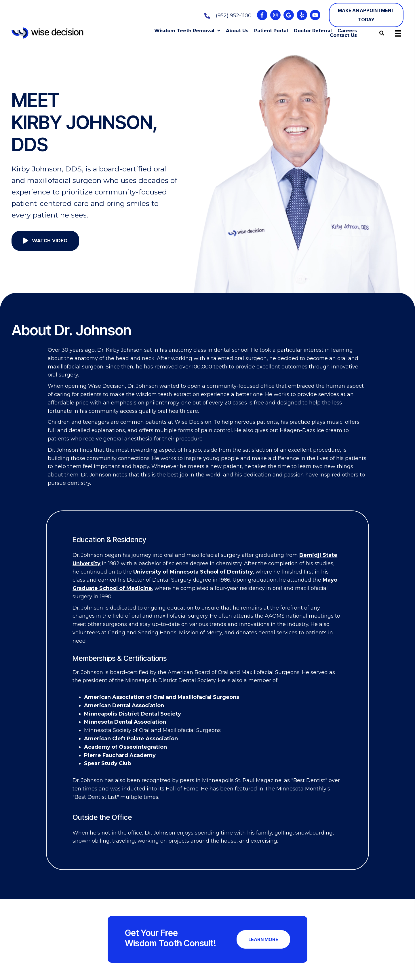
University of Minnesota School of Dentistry (193, 572)
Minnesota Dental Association (125, 722)
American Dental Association (124, 705)
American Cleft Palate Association (131, 739)
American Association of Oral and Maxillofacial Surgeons (162, 697)
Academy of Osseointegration (125, 747)
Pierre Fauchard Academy (120, 755)
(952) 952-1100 (234, 16)
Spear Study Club (107, 763)
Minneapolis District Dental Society (133, 714)
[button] (262, 15)
